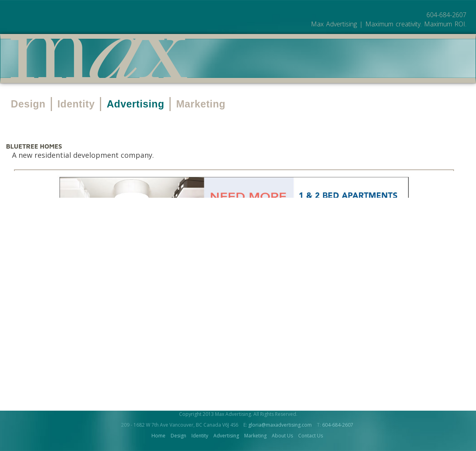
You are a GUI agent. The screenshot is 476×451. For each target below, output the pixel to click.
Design (28, 104)
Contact (376, 59)
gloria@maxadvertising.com (280, 425)
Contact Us (311, 436)
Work (281, 59)
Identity (76, 104)
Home (158, 436)
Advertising (135, 104)
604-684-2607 (338, 425)
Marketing (201, 104)
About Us (325, 59)
